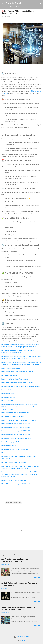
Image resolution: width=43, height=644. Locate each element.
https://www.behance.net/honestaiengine (14, 480)
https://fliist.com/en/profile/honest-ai (13, 442)
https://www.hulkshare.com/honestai (13, 416)
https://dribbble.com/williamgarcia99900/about (16, 484)
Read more (37, 577)
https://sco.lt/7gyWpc (8, 394)
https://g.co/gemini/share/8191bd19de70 (14, 462)
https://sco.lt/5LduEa (8, 390)
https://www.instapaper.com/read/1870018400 (16, 424)
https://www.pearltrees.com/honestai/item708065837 (18, 372)
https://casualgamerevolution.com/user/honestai (16, 453)
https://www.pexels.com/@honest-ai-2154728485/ (17, 438)
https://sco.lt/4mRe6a (8, 397)
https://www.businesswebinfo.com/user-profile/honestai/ (19, 420)
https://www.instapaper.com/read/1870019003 (16, 431)
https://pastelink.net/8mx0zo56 (11, 368)
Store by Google (14, 3)
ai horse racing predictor (13, 503)
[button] (40, 12)
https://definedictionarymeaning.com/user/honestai (17, 383)
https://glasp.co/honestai (9, 446)
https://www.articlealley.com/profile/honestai (15, 413)
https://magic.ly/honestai (9, 375)
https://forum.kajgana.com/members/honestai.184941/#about (21, 386)
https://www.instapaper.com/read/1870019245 (16, 435)
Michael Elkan (26, 640)
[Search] (40, 4)
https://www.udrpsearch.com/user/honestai (15, 379)
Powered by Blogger (21, 637)
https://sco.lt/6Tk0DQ (8, 401)
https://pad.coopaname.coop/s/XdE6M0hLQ (15, 449)
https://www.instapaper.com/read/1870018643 (16, 427)
